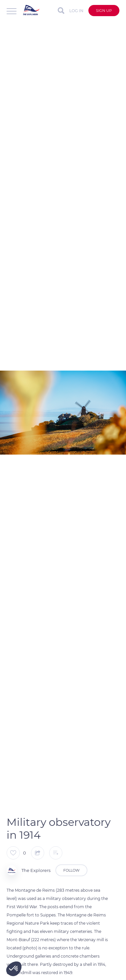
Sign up (104, 11)
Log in (76, 11)
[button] (14, 969)
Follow (71, 870)
